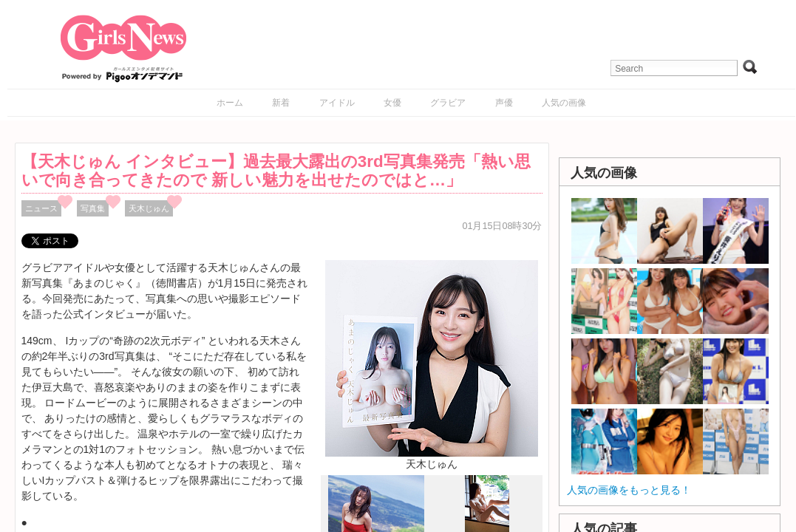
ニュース (41, 208)
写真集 (93, 208)
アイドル (337, 103)
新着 (281, 103)
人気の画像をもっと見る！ (629, 490)
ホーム (230, 103)
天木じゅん (149, 208)
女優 (392, 103)
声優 (504, 103)
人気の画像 (564, 103)
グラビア (448, 103)
